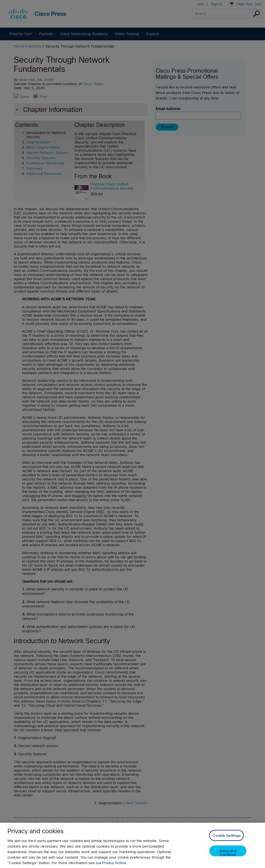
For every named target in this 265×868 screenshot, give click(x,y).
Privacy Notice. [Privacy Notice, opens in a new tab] (115, 863)
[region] (132, 845)
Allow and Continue (228, 853)
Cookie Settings (226, 836)
